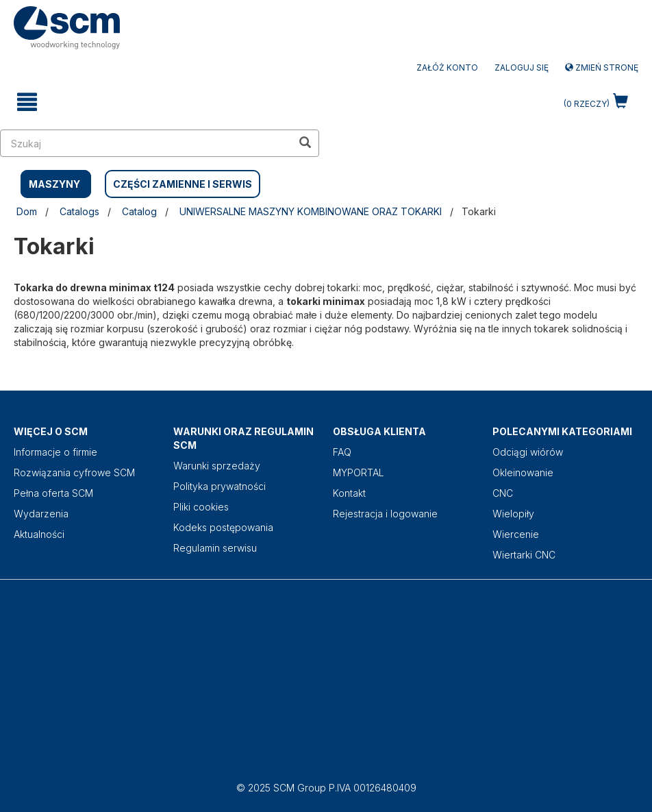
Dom (27, 211)
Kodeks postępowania (223, 527)
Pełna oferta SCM (53, 493)
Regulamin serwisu (215, 548)
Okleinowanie (523, 472)
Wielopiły (513, 514)
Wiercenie (516, 534)
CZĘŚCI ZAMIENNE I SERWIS (183, 184)
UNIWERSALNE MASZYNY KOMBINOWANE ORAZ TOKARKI (311, 211)
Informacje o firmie (55, 452)
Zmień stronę (602, 67)
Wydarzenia (41, 514)
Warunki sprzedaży (217, 466)
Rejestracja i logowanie (385, 514)
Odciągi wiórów (528, 452)
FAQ (342, 452)
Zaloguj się (522, 67)
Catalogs (79, 211)
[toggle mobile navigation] (27, 102)
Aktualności (39, 534)
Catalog (139, 211)
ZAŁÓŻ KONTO (447, 67)
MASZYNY (54, 184)
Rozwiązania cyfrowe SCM (74, 472)
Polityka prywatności (220, 486)
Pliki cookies (201, 507)
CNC (503, 493)
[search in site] (146, 143)
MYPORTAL (359, 472)
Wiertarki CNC (524, 555)
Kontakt (349, 493)
